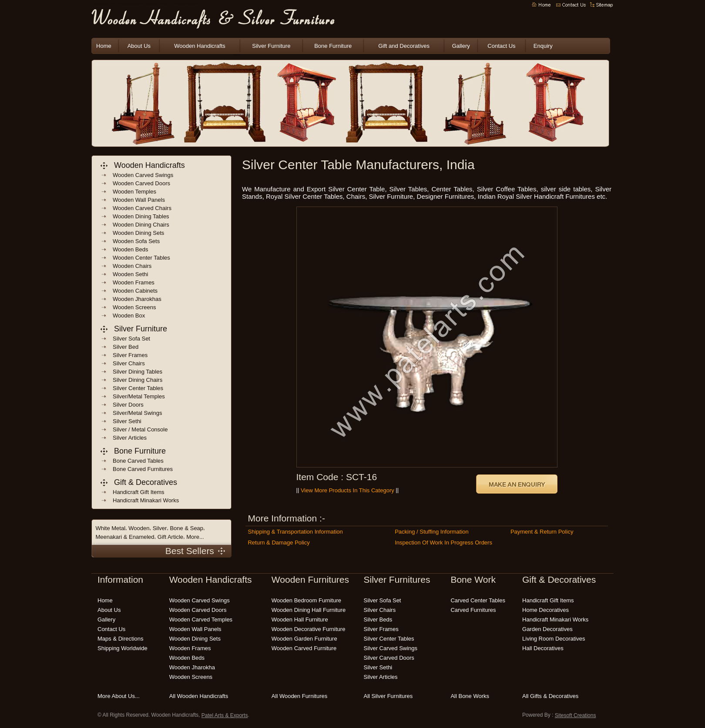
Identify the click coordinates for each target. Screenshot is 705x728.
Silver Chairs (129, 363)
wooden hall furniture (300, 619)
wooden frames (134, 282)
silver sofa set (383, 600)
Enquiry (543, 46)
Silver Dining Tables (138, 372)
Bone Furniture (333, 46)
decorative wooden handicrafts (150, 4)
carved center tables (478, 600)
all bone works (470, 696)
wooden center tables (141, 258)
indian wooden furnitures (144, 4)
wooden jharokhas (137, 299)
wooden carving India (165, 4)
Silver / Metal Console (140, 429)
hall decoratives (543, 648)
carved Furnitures (473, 610)
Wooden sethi (130, 274)
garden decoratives (547, 629)
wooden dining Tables (141, 216)
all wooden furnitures (299, 696)
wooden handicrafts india (135, 4)
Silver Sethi (127, 421)
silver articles (381, 677)
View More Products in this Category (347, 490)
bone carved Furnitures (143, 469)
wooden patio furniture (180, 4)
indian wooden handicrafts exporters (111, 4)
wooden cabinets (135, 291)
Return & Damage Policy (279, 543)
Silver (160, 528)
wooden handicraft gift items (160, 4)
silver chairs (380, 610)
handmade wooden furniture (190, 4)
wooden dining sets (138, 233)
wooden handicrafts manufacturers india (95, 4)
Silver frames (130, 355)
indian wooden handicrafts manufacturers (103, 4)
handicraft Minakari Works (146, 500)
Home (104, 46)
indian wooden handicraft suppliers (118, 4)
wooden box (129, 316)
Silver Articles (130, 438)
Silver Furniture (271, 46)
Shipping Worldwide (123, 648)
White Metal (110, 528)
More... (195, 537)
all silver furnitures (388, 696)
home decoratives (546, 610)
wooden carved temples (201, 619)
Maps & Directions (120, 639)
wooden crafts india (139, 4)
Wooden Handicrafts (124, 4)
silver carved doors (389, 658)
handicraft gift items (138, 492)
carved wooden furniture (195, 4)
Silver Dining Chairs (138, 380)
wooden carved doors (141, 183)
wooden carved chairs (142, 208)
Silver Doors (128, 405)
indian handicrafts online (155, 4)
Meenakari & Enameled (125, 537)
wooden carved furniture (304, 648)
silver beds (378, 619)
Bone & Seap (186, 528)
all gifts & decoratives (550, 696)
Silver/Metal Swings (137, 413)
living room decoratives (554, 639)
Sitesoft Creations (576, 715)
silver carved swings (391, 648)
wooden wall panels (139, 200)
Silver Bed (126, 347)
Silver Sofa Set (131, 339)
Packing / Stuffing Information (432, 532)
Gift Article (170, 537)
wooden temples (134, 192)
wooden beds (130, 249)
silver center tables (389, 639)
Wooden (139, 528)
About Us (139, 46)
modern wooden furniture (200, 4)
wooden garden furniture (170, 4)
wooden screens (134, 307)
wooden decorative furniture (309, 629)
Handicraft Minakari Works (555, 619)
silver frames (381, 629)
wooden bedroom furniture (185, 4)
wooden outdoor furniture (175, 4)
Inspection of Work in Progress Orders (443, 543)
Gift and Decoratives (404, 46)
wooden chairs (132, 266)
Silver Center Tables (138, 388)
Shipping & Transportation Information (295, 532)
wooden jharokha (192, 667)
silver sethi (378, 667)
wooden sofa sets (136, 241)
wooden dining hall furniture (309, 610)
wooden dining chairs (141, 225)
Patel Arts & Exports (225, 715)
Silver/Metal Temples (139, 396)
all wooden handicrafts (199, 696)
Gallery (461, 46)
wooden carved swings (143, 175)
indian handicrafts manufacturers (129, 4)
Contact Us (501, 46)
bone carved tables (138, 461)
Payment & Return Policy (542, 532)
